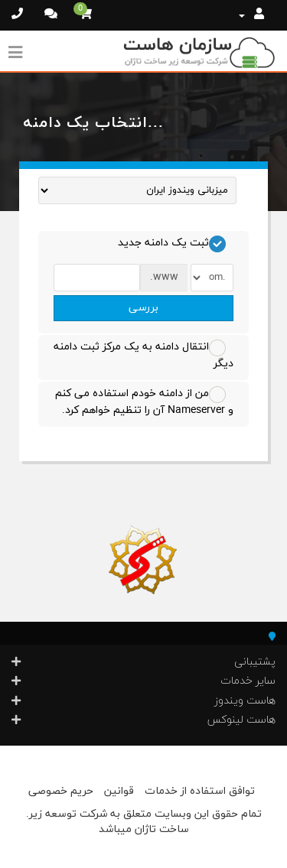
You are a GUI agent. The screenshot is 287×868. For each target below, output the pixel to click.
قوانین (119, 791)
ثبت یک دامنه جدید (172, 244)
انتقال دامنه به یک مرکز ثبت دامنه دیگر (143, 355)
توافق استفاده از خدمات (200, 791)
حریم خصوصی (61, 791)
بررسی (143, 308)
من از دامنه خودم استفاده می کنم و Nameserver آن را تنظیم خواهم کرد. (144, 402)
